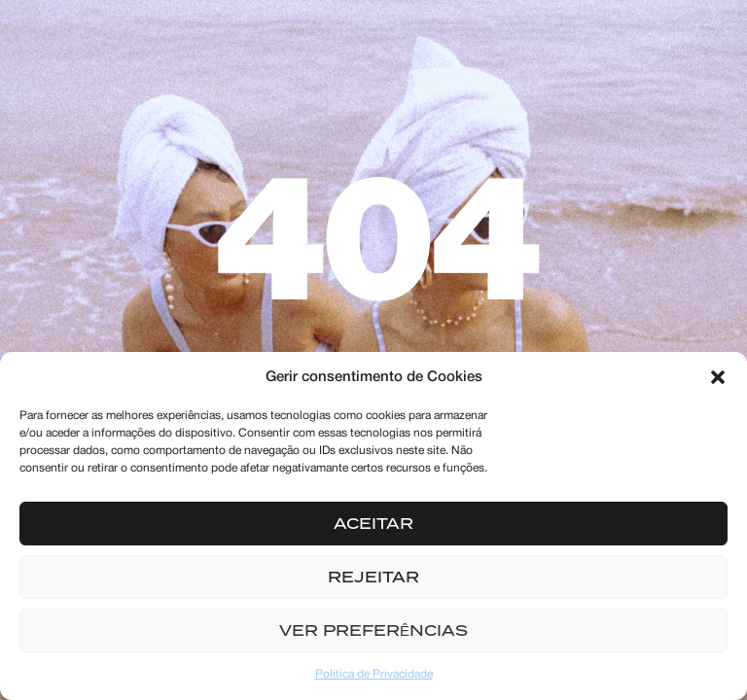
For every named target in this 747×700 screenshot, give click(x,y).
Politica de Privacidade (374, 674)
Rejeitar (373, 577)
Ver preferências (373, 631)
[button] (718, 377)
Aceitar (373, 524)
